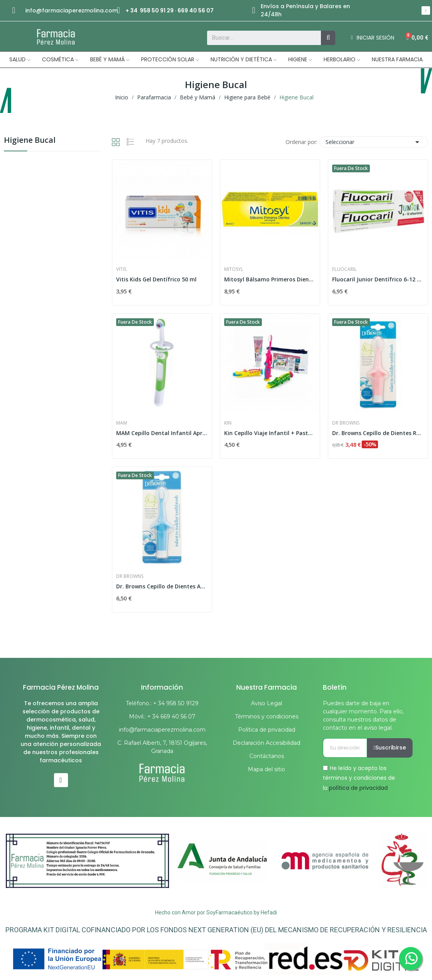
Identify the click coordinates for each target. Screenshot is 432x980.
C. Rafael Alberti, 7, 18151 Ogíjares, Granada (162, 747)
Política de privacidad (267, 730)
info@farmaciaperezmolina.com (71, 10)
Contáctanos (267, 756)
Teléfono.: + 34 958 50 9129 (162, 703)
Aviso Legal (267, 703)
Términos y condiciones (267, 716)
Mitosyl (234, 269)
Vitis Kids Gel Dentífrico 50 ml (156, 279)
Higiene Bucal (30, 141)
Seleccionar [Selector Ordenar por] (374, 142)
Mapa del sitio (267, 769)
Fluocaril (344, 269)
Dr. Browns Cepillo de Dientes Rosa (378, 433)
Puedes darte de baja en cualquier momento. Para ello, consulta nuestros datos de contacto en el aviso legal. (363, 715)
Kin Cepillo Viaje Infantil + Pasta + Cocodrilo (270, 433)
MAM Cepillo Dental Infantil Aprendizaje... (162, 433)
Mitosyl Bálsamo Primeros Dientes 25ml (270, 279)
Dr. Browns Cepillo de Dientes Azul (162, 586)
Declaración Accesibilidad (267, 743)
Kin (228, 423)
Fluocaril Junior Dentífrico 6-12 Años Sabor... (378, 279)
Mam (122, 423)
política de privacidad (358, 787)
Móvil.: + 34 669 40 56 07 (162, 716)
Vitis (121, 269)
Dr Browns (346, 423)
